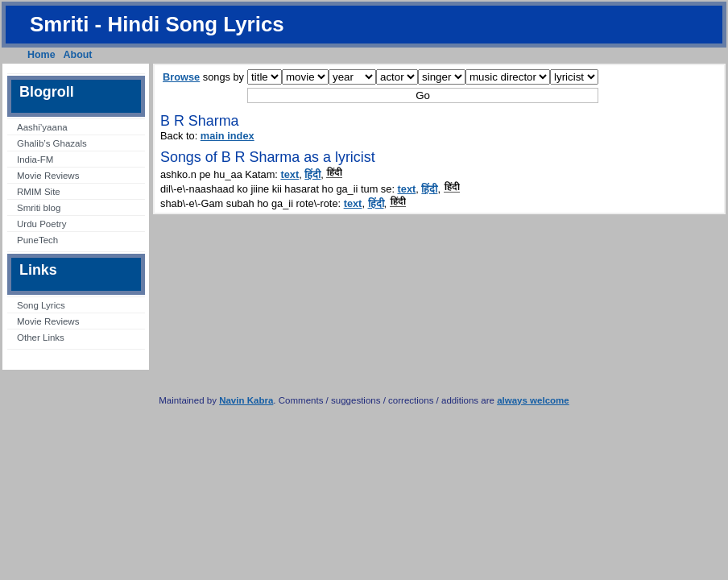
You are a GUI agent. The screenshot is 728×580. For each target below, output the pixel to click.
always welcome (533, 400)
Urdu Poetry (41, 224)
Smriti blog (39, 208)
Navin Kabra (246, 400)
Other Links (41, 338)
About (78, 55)
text (290, 174)
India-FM (35, 159)
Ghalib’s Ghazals (52, 143)
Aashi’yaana (42, 127)
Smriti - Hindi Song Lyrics (157, 24)
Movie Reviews (48, 176)
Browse (181, 77)
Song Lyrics (41, 305)
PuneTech (37, 240)
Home (41, 55)
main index (227, 136)
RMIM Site (39, 192)
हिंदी (312, 174)
